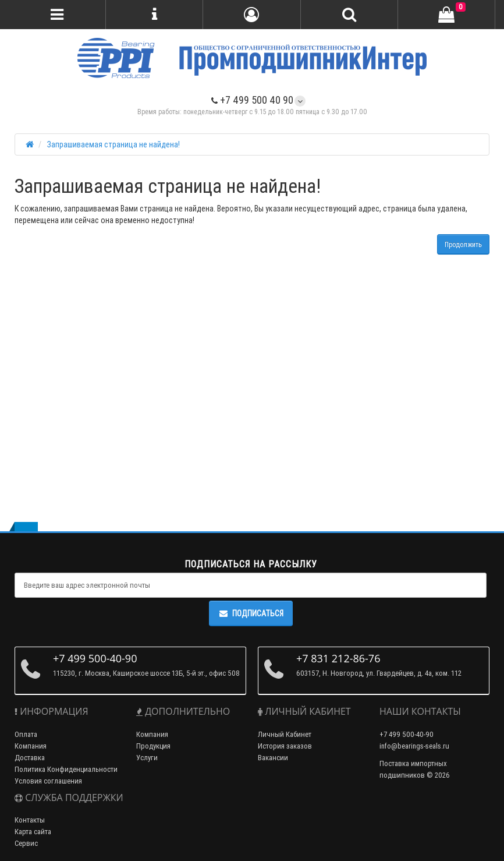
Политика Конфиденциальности (66, 769)
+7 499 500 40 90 (252, 100)
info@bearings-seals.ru (414, 746)
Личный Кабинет (285, 734)
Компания (31, 746)
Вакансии (273, 758)
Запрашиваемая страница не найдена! (113, 144)
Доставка (30, 758)
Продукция (153, 746)
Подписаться (251, 613)
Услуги (147, 758)
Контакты (30, 820)
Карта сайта (33, 832)
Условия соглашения (48, 781)
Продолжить (463, 244)
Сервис (26, 843)
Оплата (26, 734)
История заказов (285, 746)
